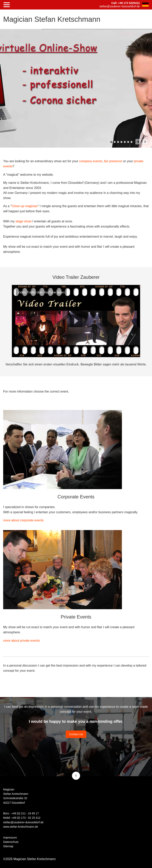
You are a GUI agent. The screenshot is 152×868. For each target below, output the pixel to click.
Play (76, 321)
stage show (23, 221)
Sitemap (8, 846)
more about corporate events (23, 520)
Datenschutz (11, 842)
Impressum (10, 838)
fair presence (113, 161)
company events (91, 161)
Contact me (76, 734)
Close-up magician (25, 206)
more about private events (21, 641)
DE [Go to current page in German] (145, 5)
